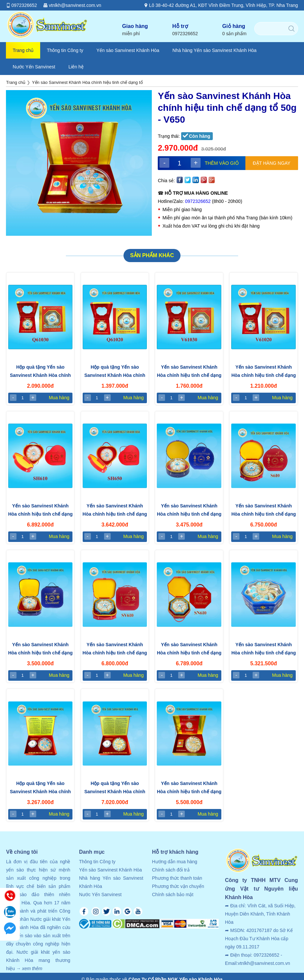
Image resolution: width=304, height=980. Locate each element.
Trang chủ (23, 50)
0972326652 (198, 201)
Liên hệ (76, 67)
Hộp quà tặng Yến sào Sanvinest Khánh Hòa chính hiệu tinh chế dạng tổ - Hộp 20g (115, 372)
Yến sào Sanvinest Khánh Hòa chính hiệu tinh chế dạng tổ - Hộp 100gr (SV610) (115, 649)
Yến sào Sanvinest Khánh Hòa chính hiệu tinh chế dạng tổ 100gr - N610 (263, 649)
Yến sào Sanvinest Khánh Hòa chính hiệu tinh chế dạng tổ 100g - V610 (189, 788)
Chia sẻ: (166, 181)
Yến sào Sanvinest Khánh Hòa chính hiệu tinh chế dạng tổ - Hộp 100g (41, 511)
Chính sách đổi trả (171, 870)
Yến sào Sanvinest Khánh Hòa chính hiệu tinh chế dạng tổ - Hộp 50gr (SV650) (41, 649)
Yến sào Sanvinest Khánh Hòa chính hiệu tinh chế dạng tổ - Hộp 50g (115, 511)
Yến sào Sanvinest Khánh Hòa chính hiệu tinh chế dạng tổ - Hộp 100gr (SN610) (189, 649)
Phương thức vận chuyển (178, 886)
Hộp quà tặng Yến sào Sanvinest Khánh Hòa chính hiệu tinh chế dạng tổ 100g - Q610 (115, 788)
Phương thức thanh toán (177, 878)
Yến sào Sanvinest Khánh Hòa (128, 50)
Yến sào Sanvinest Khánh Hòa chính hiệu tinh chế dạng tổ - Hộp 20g (263, 372)
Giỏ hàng (235, 30)
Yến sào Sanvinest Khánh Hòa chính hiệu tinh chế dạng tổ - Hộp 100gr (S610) (263, 511)
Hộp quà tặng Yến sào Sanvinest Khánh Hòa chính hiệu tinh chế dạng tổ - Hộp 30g (40, 372)
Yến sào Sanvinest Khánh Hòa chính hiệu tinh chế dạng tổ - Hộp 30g (189, 372)
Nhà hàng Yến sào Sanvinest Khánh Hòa (215, 50)
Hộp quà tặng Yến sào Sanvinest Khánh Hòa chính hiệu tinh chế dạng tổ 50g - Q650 (40, 788)
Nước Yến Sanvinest (34, 67)
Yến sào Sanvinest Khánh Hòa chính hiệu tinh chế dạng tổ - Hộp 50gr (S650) (189, 511)
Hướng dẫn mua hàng (174, 862)
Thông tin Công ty (65, 50)
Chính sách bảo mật (173, 894)
